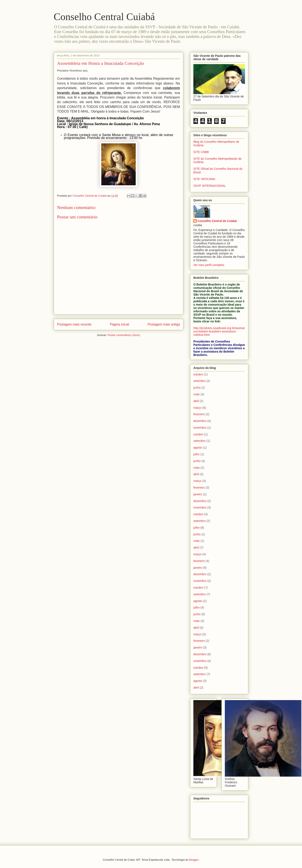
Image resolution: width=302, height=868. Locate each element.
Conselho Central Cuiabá (104, 17)
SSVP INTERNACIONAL (210, 186)
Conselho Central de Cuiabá (217, 221)
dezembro (200, 421)
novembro (200, 428)
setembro (199, 381)
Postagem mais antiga (164, 324)
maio (197, 394)
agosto (198, 448)
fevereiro (199, 414)
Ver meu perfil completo (209, 265)
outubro (198, 374)
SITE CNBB (201, 152)
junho (197, 388)
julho (197, 454)
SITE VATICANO (204, 179)
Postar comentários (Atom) (124, 335)
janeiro (198, 494)
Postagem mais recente (74, 324)
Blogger (194, 860)
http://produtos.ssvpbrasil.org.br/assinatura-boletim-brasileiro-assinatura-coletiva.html (219, 331)
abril (196, 401)
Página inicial (120, 324)
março (197, 408)
